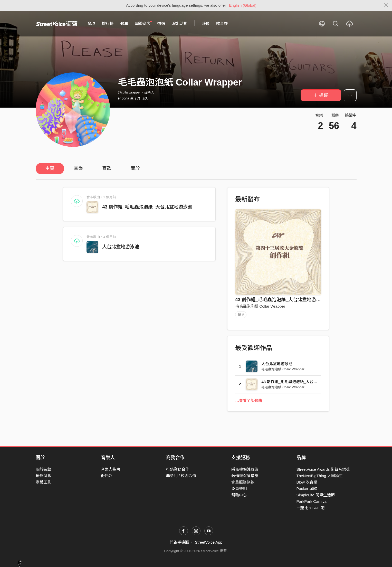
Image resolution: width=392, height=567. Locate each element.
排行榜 (108, 23)
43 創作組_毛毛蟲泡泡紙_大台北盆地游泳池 (147, 207)
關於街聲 (43, 469)
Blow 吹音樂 (307, 482)
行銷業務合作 (178, 469)
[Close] (386, 5)
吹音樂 (222, 23)
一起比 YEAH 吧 (310, 508)
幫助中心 (239, 495)
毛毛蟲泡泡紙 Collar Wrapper (260, 306)
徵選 (161, 23)
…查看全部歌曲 (249, 402)
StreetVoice (57, 24)
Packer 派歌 (307, 489)
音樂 (78, 168)
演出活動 (180, 23)
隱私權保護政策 (245, 469)
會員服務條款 (243, 482)
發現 (91, 23)
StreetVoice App (209, 542)
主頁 (50, 168)
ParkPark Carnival (312, 501)
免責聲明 (239, 489)
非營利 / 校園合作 (181, 476)
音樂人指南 (111, 469)
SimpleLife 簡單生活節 (316, 495)
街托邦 (107, 476)
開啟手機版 (179, 542)
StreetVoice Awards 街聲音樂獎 (323, 469)
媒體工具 (43, 482)
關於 (135, 168)
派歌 (205, 23)
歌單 (124, 23)
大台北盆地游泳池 (121, 247)
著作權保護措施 (245, 476)
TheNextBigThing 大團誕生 (320, 476)
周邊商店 (144, 23)
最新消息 (43, 476)
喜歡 (107, 168)
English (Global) (243, 5)
